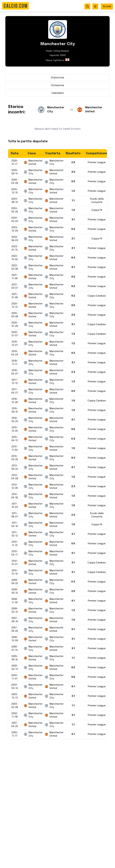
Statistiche (57, 78)
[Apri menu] (95, 6)
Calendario (58, 93)
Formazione (58, 85)
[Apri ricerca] (87, 6)
